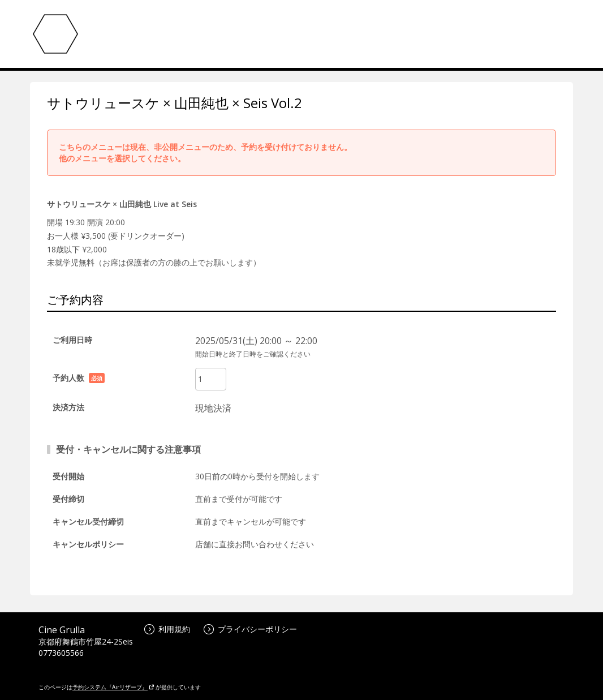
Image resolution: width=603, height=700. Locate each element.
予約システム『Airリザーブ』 (113, 687)
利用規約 (167, 629)
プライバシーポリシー (250, 629)
